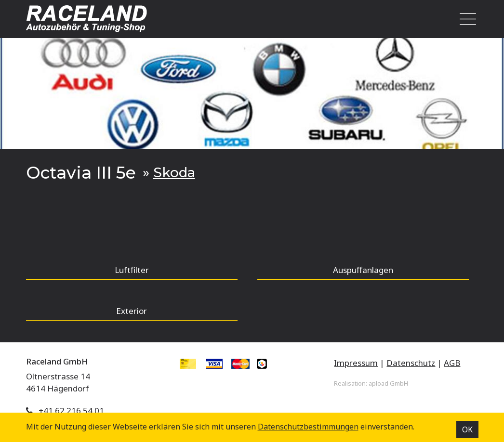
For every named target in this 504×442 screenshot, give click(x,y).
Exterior (132, 311)
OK (467, 429)
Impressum (356, 363)
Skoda (174, 172)
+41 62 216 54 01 (71, 410)
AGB (452, 363)
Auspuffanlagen (363, 270)
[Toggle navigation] (465, 19)
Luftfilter (132, 270)
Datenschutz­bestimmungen (308, 427)
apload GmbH (388, 383)
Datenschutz (411, 363)
